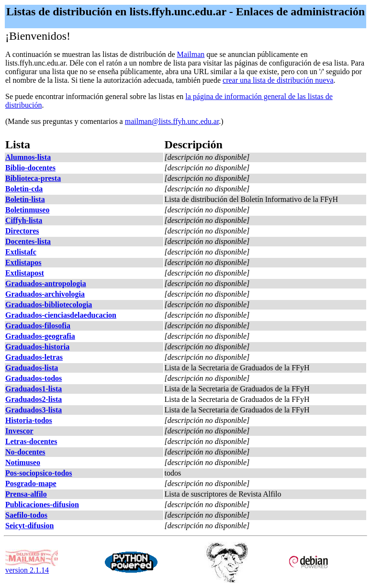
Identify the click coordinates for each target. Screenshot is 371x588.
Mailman (191, 54)
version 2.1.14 (32, 567)
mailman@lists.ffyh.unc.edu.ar (172, 121)
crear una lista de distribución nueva (278, 80)
